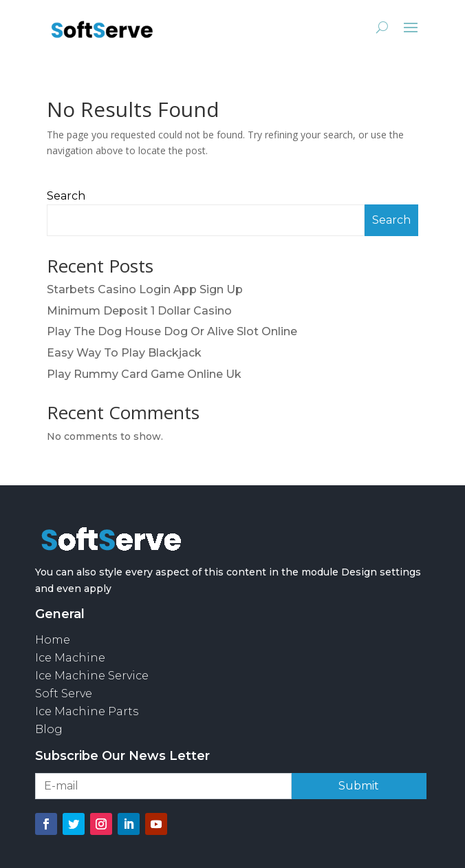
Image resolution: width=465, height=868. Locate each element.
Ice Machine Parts (87, 711)
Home (53, 640)
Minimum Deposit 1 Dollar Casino (139, 311)
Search (66, 196)
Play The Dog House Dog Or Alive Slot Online (172, 331)
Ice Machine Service (92, 676)
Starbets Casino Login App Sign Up (145, 289)
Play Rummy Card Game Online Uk (144, 374)
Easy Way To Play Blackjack (124, 353)
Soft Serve (64, 694)
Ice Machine (70, 658)
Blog (49, 729)
